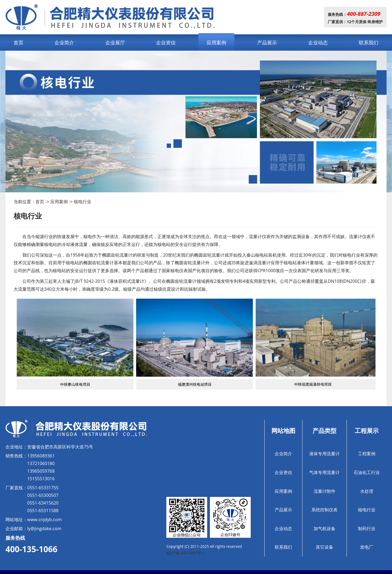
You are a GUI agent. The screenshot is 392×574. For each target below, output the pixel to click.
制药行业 (367, 529)
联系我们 (369, 42)
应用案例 (216, 42)
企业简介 (64, 42)
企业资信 (166, 42)
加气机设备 (324, 529)
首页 (19, 42)
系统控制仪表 (324, 510)
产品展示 (267, 42)
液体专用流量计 (324, 454)
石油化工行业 (367, 472)
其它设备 (324, 547)
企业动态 (318, 42)
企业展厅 (115, 42)
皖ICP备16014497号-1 (185, 553)
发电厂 (367, 547)
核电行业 (82, 202)
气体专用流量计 (324, 472)
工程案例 (367, 454)
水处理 (367, 491)
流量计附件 (324, 491)
